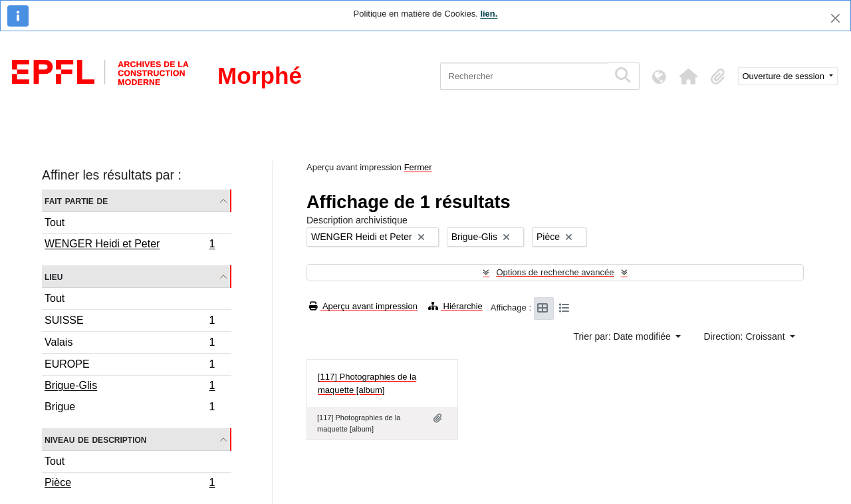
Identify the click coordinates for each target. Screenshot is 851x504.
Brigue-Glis (130, 387)
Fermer (418, 167)
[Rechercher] (524, 76)
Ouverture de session (785, 76)
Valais (130, 344)
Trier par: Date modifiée (623, 336)
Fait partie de (76, 200)
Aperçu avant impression (363, 306)
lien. (489, 14)
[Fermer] (835, 18)
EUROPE (130, 366)
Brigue (130, 408)
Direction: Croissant (745, 336)
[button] (689, 76)
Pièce (130, 484)
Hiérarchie (455, 306)
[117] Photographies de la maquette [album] (367, 383)
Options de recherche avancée (555, 272)
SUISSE (130, 322)
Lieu (54, 276)
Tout (55, 222)
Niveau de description (95, 439)
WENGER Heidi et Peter (130, 245)
